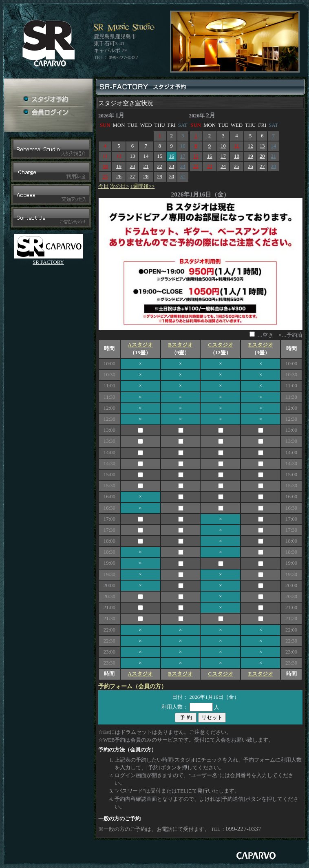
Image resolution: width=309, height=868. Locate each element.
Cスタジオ (220, 345)
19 (119, 166)
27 (133, 177)
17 (183, 156)
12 (251, 146)
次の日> (119, 186)
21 (146, 166)
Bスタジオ (180, 345)
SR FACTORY (48, 262)
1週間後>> (143, 186)
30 (171, 177)
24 (183, 166)
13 (262, 146)
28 (146, 177)
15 (196, 156)
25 (105, 177)
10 (223, 146)
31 (183, 177)
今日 (104, 186)
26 (119, 177)
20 (133, 166)
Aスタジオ (140, 345)
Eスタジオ (261, 345)
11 (236, 146)
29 (160, 177)
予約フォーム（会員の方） (132, 686)
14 (273, 146)
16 (171, 156)
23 (171, 166)
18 (105, 166)
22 (160, 166)
